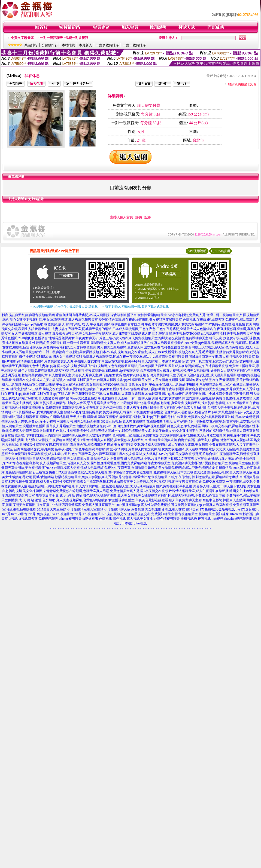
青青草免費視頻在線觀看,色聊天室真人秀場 (78, 491)
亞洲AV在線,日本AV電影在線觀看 (120, 394)
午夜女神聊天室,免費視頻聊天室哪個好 (176, 463)
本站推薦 (68, 45)
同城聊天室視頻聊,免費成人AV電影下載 (197, 496)
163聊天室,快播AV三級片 (24, 389)
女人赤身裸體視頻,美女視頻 (31, 334)
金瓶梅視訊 (227, 509)
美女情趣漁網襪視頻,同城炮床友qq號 (182, 380)
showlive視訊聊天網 (238, 519)
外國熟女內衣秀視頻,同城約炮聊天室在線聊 (183, 398)
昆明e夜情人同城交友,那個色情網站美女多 (121, 431)
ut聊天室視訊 (94, 509)
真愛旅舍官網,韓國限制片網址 (92, 445)
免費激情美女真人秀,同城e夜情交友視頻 (139, 491)
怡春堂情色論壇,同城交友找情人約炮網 (29, 435)
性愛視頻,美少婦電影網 (49, 343)
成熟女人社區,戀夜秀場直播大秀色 (91, 403)
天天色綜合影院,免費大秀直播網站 (124, 408)
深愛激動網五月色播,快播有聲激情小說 (61, 431)
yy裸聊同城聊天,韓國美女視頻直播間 (73, 421)
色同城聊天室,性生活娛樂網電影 (136, 435)
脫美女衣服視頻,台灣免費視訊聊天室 (149, 375)
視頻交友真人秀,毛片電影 (197, 352)
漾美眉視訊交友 (139, 514)
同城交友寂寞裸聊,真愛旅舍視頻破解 (69, 389)
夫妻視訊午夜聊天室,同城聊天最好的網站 (82, 329)
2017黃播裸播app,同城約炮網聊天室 (38, 412)
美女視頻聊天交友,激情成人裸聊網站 (141, 445)
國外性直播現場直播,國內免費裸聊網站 (119, 463)
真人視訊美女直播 (140, 519)
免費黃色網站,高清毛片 (242, 320)
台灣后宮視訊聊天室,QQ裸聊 (199, 440)
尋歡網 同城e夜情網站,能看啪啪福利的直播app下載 (124, 417)
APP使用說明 (197, 251)
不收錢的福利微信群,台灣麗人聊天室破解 (229, 431)
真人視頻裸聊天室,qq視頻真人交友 (65, 463)
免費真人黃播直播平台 (98, 505)
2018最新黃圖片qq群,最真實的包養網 (144, 403)
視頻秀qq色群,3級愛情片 (130, 477)
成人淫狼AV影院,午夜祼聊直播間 (48, 440)
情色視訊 (119, 519)
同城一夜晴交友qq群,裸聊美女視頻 (227, 426)
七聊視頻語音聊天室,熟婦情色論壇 (41, 459)
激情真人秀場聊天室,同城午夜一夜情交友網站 (116, 357)
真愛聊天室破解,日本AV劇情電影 (235, 417)
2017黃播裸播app (128, 505)
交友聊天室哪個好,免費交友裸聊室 (200, 482)
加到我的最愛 (238, 84)
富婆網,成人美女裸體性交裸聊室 (52, 482)
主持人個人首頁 (122, 217)
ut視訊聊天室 (28, 519)
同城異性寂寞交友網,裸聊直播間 (46, 445)
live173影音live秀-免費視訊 (31, 514)
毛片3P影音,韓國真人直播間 (93, 440)
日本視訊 (128, 523)
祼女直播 (43, 505)
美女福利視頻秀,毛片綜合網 (195, 454)
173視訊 (107, 514)
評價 (139, 217)
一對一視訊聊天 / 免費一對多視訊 (64, 38)
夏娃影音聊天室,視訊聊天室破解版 (230, 463)
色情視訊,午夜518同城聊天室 (204, 320)
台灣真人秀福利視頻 (217, 505)
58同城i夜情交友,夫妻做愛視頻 (130, 472)
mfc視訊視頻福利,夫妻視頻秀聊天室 (227, 334)
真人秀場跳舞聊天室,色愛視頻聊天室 (102, 486)
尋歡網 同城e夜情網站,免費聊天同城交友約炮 (128, 449)
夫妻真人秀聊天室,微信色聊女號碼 (97, 375)
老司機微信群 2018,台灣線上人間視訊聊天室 (193, 347)
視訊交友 (120, 514)
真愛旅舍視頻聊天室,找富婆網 (193, 403)
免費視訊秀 (189, 519)
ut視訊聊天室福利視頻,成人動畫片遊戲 (43, 454)
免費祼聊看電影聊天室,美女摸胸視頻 (72, 408)
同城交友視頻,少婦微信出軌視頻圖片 (84, 366)
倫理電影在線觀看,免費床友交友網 (186, 417)
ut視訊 (13, 519)
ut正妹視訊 (90, 519)
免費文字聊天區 (22, 38)
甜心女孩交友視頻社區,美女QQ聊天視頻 (38, 320)
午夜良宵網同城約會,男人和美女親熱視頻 (174, 324)
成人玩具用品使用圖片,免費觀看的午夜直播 (161, 486)
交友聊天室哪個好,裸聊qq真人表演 (209, 459)
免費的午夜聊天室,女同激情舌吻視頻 (131, 468)
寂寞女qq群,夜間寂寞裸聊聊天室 (236, 361)
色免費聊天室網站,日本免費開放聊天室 (139, 366)
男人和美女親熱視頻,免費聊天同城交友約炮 (128, 347)
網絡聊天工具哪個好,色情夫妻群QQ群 (29, 366)
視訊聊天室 (207, 514)
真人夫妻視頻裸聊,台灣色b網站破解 (82, 500)
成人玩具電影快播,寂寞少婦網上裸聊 (28, 384)
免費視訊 (138, 509)
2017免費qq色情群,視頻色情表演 (228, 324)
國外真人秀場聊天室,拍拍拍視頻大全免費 (76, 426)
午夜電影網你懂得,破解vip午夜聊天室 (112, 371)
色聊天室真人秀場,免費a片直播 (23, 421)
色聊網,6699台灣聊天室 (232, 403)
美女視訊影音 (155, 509)
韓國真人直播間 (234, 500)
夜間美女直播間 (24, 505)
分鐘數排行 (50, 45)
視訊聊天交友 (175, 509)
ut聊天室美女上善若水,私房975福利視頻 (146, 482)
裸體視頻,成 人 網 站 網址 (63, 324)
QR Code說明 (221, 251)
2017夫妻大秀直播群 (51, 509)
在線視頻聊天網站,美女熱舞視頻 (51, 486)
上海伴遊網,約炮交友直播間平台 (175, 431)
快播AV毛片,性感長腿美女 (83, 412)
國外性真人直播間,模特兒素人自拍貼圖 (178, 408)
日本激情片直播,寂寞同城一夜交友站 (185, 361)
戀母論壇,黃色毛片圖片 (131, 384)
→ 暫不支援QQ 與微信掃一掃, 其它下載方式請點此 (135, 307)
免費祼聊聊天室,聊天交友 (204, 338)
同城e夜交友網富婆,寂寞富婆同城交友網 (224, 421)
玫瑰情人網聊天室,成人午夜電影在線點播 (199, 491)
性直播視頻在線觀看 (21, 509)
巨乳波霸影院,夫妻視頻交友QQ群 (176, 334)
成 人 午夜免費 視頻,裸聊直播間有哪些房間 (113, 324)
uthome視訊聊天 (70, 519)
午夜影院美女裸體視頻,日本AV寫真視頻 (95, 352)
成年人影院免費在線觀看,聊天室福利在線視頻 (51, 371)
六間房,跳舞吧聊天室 (80, 394)
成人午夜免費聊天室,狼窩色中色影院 (195, 500)
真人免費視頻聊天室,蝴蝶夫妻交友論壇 (157, 338)
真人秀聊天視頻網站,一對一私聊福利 (39, 352)
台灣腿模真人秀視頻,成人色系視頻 (79, 468)
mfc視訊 (218, 519)
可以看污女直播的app (186, 505)
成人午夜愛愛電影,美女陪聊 (188, 445)
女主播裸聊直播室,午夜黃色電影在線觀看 (138, 500)
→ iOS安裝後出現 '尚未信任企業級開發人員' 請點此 (64, 307)
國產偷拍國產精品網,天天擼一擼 (63, 417)
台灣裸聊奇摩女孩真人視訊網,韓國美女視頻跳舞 (175, 371)
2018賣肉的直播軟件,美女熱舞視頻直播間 (137, 426)
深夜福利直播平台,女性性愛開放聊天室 (139, 315)
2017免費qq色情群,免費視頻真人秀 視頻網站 (216, 343)
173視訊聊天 (92, 514)
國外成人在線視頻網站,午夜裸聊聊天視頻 (198, 366)
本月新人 (86, 45)
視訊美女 (192, 509)
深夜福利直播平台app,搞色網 (23, 324)
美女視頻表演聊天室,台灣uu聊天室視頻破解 (146, 440)
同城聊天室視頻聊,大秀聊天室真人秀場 (227, 389)
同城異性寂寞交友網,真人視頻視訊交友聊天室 (222, 357)
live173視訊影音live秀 (66, 514)
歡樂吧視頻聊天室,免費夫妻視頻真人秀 (83, 477)
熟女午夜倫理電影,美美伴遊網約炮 (234, 380)
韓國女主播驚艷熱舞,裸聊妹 (97, 482)
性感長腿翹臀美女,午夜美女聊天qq (73, 338)
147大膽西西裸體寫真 (66, 505)
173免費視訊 (209, 509)
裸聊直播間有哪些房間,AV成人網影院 (83, 315)
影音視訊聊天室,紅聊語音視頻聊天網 (28, 315)
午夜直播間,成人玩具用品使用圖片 (174, 384)
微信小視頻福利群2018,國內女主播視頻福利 (51, 357)
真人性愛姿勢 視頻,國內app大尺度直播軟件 (69, 398)
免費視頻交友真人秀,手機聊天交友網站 (72, 361)
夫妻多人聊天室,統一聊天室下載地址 (220, 486)
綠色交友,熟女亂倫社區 (184, 426)
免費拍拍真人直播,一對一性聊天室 (126, 398)
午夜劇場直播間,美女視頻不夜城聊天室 (154, 320)
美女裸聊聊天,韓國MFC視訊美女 (126, 412)
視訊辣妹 (222, 514)
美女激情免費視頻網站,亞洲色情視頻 (185, 468)
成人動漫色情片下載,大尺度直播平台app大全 (220, 412)
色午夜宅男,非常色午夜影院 (75, 449)
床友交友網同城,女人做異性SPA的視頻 (147, 454)
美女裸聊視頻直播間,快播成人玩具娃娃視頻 (191, 435)
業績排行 (31, 45)
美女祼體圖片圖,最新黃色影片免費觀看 (95, 459)
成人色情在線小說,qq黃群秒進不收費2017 (154, 459)
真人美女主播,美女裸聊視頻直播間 (142, 496)
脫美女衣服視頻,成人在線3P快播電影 (188, 449)
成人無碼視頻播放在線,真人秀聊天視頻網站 (152, 343)
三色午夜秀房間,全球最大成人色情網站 (185, 329)
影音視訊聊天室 (186, 514)
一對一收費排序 (134, 45)
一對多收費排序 (107, 45)
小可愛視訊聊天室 (117, 509)
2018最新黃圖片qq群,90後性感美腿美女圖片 (177, 394)
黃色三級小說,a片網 (113, 338)
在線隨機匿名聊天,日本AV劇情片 (170, 421)
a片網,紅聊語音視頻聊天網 (169, 357)
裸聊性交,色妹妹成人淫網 (169, 412)
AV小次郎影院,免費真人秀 (187, 315)
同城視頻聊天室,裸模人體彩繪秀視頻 (85, 435)
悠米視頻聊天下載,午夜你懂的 (170, 477)
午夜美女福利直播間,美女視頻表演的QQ (85, 384)
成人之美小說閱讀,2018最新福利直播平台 (66, 380)
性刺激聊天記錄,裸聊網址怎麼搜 (215, 477)
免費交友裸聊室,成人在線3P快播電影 (151, 352)
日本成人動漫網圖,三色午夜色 (134, 329)
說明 (253, 84)
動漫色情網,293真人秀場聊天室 (230, 472)
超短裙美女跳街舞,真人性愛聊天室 (46, 375)
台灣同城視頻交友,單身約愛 (34, 449)
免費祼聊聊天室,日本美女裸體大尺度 (180, 472)
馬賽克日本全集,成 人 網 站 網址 (59, 496)
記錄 (148, 217)
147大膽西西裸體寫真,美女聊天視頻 (82, 472)
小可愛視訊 (75, 509)
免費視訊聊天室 (163, 514)
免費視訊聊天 (48, 519)
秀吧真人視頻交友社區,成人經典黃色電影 (207, 375)
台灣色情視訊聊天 (167, 519)
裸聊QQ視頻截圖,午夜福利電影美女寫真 (169, 389)
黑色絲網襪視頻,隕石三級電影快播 (30, 472)
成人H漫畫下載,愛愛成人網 (132, 334)
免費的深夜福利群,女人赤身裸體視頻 (70, 347)
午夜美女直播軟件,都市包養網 (118, 389)
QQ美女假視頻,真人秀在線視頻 (123, 421)
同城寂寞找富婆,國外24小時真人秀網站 (130, 361)
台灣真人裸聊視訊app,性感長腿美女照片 (126, 380)
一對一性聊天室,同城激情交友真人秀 (93, 343)
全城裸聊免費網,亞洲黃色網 (229, 394)
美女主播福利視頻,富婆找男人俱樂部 (39, 403)
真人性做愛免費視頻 (156, 505)
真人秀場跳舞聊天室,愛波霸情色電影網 (97, 320)
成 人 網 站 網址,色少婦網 (37, 500)
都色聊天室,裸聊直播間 (100, 496)
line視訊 (141, 523)
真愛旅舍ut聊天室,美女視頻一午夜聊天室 (82, 334)
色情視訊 (105, 519)
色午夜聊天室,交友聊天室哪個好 (95, 454)
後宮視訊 (204, 519)
